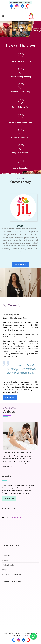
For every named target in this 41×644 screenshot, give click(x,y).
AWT (28, 635)
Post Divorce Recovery (12, 574)
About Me (6, 555)
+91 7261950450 (25, 2)
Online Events (8, 565)
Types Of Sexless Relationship (18, 452)
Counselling (7, 560)
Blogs (5, 570)
